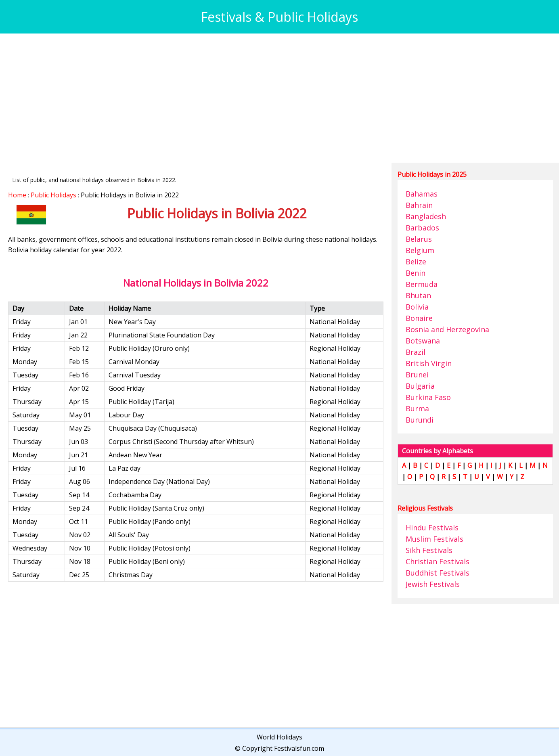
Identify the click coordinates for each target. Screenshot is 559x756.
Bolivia (417, 307)
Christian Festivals (438, 561)
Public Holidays (53, 195)
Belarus (419, 239)
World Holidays (279, 737)
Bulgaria (420, 386)
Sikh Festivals (429, 550)
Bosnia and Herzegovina (447, 329)
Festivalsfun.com (299, 748)
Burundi (420, 420)
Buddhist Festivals (438, 573)
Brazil (416, 352)
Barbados (422, 228)
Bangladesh (426, 216)
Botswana (423, 341)
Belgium (420, 250)
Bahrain (419, 205)
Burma (417, 408)
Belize (416, 262)
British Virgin (429, 363)
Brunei (417, 375)
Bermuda (422, 284)
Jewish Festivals (433, 584)
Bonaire (419, 318)
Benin (416, 273)
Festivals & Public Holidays (279, 17)
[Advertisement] (250, 98)
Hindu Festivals (432, 528)
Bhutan (418, 295)
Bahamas (422, 194)
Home (17, 195)
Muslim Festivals (434, 539)
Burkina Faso (428, 397)
